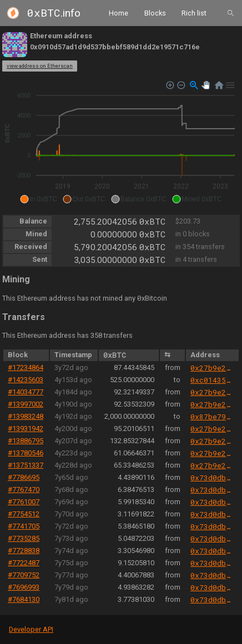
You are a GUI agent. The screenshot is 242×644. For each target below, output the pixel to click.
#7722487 (24, 563)
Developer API (31, 629)
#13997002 (26, 404)
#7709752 (24, 575)
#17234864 (26, 367)
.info (54, 13)
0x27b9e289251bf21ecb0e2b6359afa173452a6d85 (212, 368)
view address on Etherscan (40, 66)
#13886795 (26, 441)
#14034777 (26, 392)
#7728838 (24, 551)
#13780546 (26, 453)
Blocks (155, 12)
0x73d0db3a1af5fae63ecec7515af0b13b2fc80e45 (212, 478)
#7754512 (24, 514)
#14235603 (26, 380)
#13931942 (26, 429)
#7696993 (24, 587)
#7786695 (24, 477)
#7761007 (24, 502)
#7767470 (24, 490)
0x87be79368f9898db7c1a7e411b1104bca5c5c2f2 (212, 417)
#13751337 (26, 465)
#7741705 (24, 526)
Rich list (194, 12)
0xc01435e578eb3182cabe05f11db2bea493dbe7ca (212, 380)
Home (119, 12)
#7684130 (24, 599)
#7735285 (24, 538)
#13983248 (26, 416)
